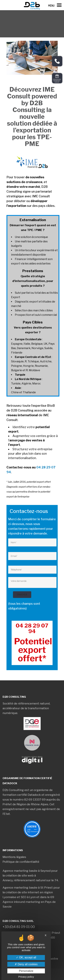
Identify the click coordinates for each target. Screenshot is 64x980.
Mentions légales (14, 857)
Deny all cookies (26, 964)
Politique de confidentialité (21, 862)
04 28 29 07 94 (32, 628)
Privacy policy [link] (26, 977)
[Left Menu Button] (56, 5)
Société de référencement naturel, (26, 703)
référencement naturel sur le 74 (36, 880)
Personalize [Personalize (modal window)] (26, 971)
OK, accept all (26, 957)
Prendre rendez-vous (57, 81)
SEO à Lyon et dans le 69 (37, 897)
